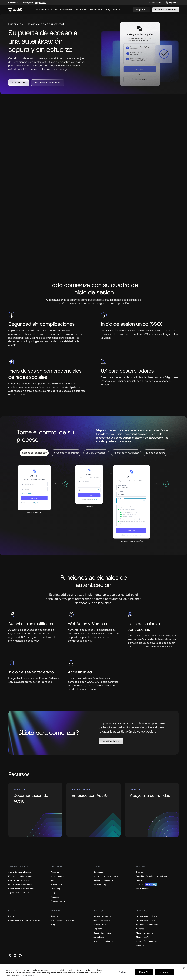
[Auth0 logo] (15, 10)
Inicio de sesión (155, 3)
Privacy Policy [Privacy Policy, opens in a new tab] (28, 975)
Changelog (56, 889)
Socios (139, 880)
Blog (53, 893)
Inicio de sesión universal (147, 916)
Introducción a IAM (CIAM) (62, 920)
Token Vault (141, 945)
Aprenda (55, 916)
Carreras (147, 885)
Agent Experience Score (19, 893)
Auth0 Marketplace (102, 885)
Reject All (144, 972)
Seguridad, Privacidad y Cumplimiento (153, 876)
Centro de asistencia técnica (106, 876)
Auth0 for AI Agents (102, 916)
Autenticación (100, 937)
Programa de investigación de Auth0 (24, 920)
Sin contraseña (143, 937)
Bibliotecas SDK (58, 885)
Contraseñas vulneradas (147, 941)
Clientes (140, 872)
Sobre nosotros (143, 889)
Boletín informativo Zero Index (21, 889)
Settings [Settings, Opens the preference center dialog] (123, 972)
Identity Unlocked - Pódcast (20, 885)
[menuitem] (43, 10)
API (52, 880)
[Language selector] (172, 3)
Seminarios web (58, 901)
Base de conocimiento (103, 880)
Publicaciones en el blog (19, 880)
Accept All (164, 972)
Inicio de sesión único (145, 920)
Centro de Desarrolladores (20, 872)
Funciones (16, 24)
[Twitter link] (10, 955)
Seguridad (98, 929)
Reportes (55, 897)
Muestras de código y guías (20, 876)
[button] (142, 10)
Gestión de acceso (102, 920)
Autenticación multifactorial (148, 925)
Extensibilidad (100, 925)
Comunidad (98, 872)
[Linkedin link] (15, 955)
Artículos (55, 872)
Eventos (12, 916)
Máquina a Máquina (145, 933)
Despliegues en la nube (104, 941)
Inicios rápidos (57, 876)
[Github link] (20, 955)
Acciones (140, 929)
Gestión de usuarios (102, 933)
